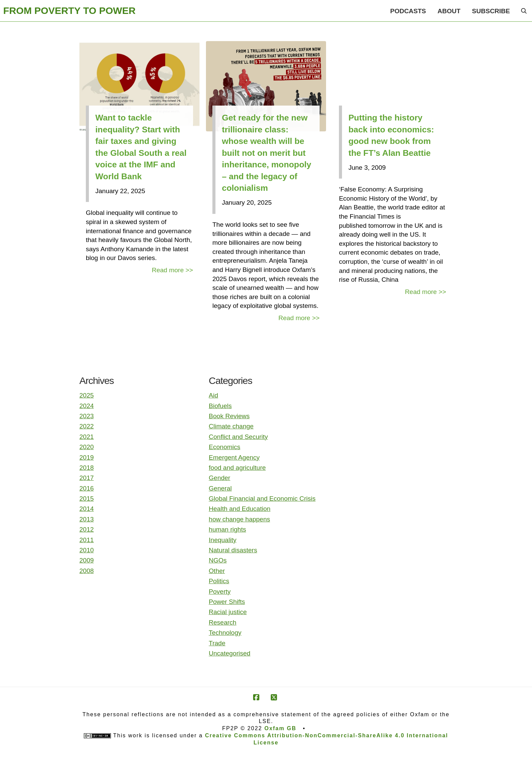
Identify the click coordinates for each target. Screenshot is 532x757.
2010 (87, 550)
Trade (217, 643)
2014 (87, 509)
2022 (87, 426)
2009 (87, 560)
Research (222, 622)
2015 (87, 498)
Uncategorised (230, 653)
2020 (87, 447)
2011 (87, 540)
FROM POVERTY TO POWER (70, 11)
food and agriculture (237, 468)
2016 (87, 488)
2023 (87, 416)
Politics (219, 581)
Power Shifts (227, 602)
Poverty (220, 592)
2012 (87, 529)
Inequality (222, 540)
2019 (87, 457)
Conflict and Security (238, 437)
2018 (87, 468)
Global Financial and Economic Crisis (262, 498)
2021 (87, 437)
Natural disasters (233, 550)
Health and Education (240, 509)
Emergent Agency (234, 457)
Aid (213, 395)
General (220, 488)
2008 (87, 571)
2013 (87, 519)
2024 (87, 406)
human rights (227, 529)
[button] (524, 11)
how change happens (239, 519)
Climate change (231, 426)
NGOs (218, 560)
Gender (219, 478)
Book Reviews (229, 416)
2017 (87, 478)
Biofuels (220, 406)
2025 (87, 395)
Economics (224, 447)
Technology (225, 633)
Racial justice (228, 612)
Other (217, 571)
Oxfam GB (280, 728)
